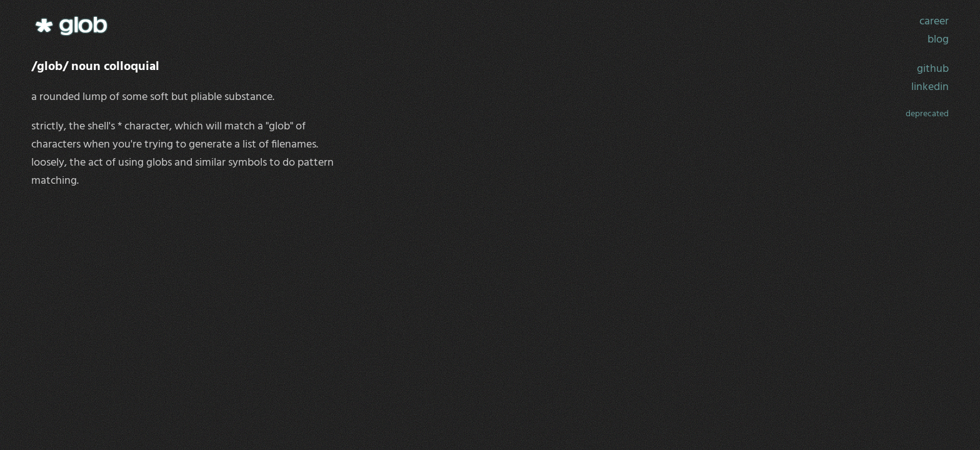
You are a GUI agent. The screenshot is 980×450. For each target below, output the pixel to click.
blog (938, 40)
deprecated (927, 114)
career (934, 22)
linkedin (930, 87)
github (933, 69)
